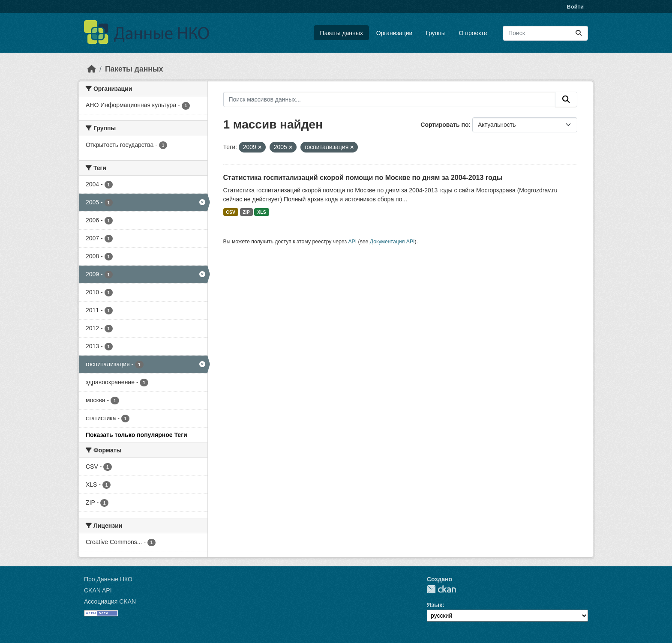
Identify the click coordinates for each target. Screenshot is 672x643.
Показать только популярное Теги (136, 435)
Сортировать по (444, 125)
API (352, 242)
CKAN (441, 589)
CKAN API (98, 590)
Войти (575, 7)
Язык (435, 605)
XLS (261, 212)
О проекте (473, 33)
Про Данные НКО (108, 579)
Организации (394, 33)
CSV (231, 212)
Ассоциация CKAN (110, 601)
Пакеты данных (342, 33)
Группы (436, 33)
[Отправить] (579, 33)
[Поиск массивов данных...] (545, 33)
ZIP (246, 212)
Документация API (392, 242)
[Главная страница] (92, 69)
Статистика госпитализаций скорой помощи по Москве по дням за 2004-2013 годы (363, 178)
